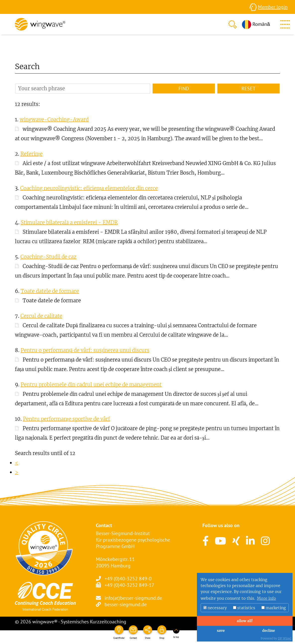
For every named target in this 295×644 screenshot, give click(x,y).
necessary (215, 608)
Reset (248, 89)
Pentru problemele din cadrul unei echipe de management (91, 385)
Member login (273, 7)
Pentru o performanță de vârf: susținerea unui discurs (85, 350)
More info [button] (266, 598)
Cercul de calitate (41, 316)
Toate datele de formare (50, 291)
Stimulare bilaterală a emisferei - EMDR (69, 222)
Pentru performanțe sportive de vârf (66, 419)
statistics (244, 608)
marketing (274, 608)
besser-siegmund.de (126, 604)
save (221, 631)
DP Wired (285, 638)
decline (268, 631)
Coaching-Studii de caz (48, 257)
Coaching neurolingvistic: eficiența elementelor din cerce (89, 188)
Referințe (31, 154)
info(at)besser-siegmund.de (133, 598)
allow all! (245, 621)
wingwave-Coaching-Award (54, 119)
